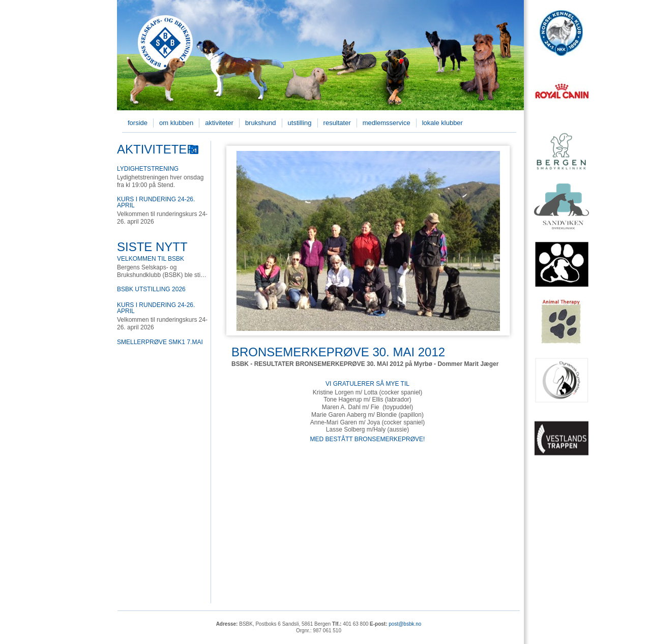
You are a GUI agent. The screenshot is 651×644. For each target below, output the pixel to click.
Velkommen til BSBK (151, 259)
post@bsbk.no (405, 624)
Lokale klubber (442, 123)
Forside (138, 123)
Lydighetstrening (148, 169)
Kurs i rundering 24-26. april (156, 202)
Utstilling (300, 123)
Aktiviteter (219, 123)
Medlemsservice (387, 123)
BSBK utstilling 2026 (151, 289)
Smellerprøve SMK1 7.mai (160, 342)
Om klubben (176, 123)
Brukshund (261, 123)
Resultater (337, 123)
